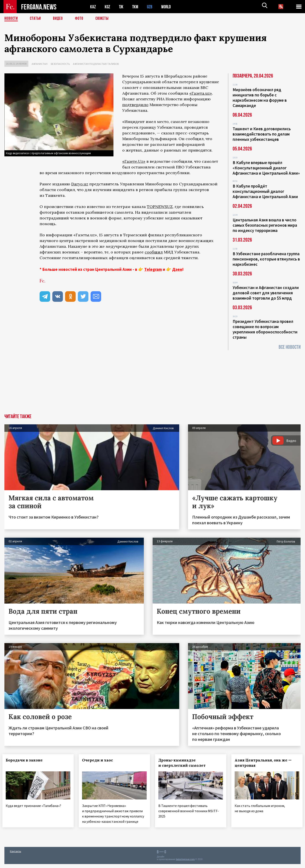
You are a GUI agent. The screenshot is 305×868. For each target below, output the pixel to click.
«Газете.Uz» (134, 161)
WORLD (168, 7)
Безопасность (60, 64)
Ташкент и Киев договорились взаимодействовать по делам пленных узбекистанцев (262, 134)
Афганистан (40, 64)
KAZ (93, 7)
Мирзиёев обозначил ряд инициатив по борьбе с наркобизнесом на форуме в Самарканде (260, 98)
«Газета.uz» (201, 93)
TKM (136, 7)
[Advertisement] (153, 381)
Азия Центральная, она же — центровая (265, 763)
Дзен (177, 269)
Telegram (153, 269)
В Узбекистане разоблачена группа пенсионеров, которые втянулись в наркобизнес (266, 259)
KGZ (108, 7)
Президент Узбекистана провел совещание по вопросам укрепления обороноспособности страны (265, 329)
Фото (81, 19)
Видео (59, 19)
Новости (11, 19)
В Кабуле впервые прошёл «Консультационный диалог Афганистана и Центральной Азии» (266, 168)
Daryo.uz (80, 184)
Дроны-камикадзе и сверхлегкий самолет (184, 763)
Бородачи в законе (26, 760)
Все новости (290, 347)
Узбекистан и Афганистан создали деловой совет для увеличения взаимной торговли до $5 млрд (266, 293)
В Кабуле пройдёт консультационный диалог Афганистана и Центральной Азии (265, 191)
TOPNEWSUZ (160, 207)
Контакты (16, 855)
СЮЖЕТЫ (104, 19)
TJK (122, 7)
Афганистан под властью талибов (96, 64)
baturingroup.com (185, 863)
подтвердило (135, 105)
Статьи (36, 19)
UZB (151, 7)
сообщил (154, 252)
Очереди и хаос (100, 760)
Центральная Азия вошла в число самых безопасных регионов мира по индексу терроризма (265, 225)
